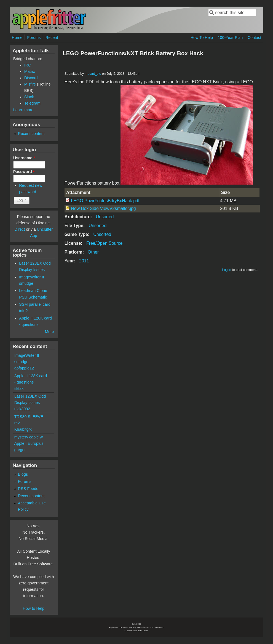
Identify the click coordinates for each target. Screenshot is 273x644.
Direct (20, 229)
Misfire (30, 84)
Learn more (23, 110)
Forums (34, 38)
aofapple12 (24, 368)
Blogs (23, 474)
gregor (20, 450)
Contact (255, 38)
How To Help (202, 38)
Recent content (31, 134)
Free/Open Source (105, 243)
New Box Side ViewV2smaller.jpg (103, 208)
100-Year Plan (230, 38)
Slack (29, 97)
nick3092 (22, 409)
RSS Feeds (28, 489)
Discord (31, 78)
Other (93, 252)
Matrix (30, 71)
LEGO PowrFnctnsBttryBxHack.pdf (105, 201)
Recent (52, 38)
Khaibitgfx (23, 429)
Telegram (32, 103)
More (49, 332)
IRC (28, 65)
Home (17, 38)
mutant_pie (93, 74)
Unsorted (105, 217)
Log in (227, 270)
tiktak (19, 388)
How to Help (34, 608)
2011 (84, 261)
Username (24, 158)
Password (24, 172)
